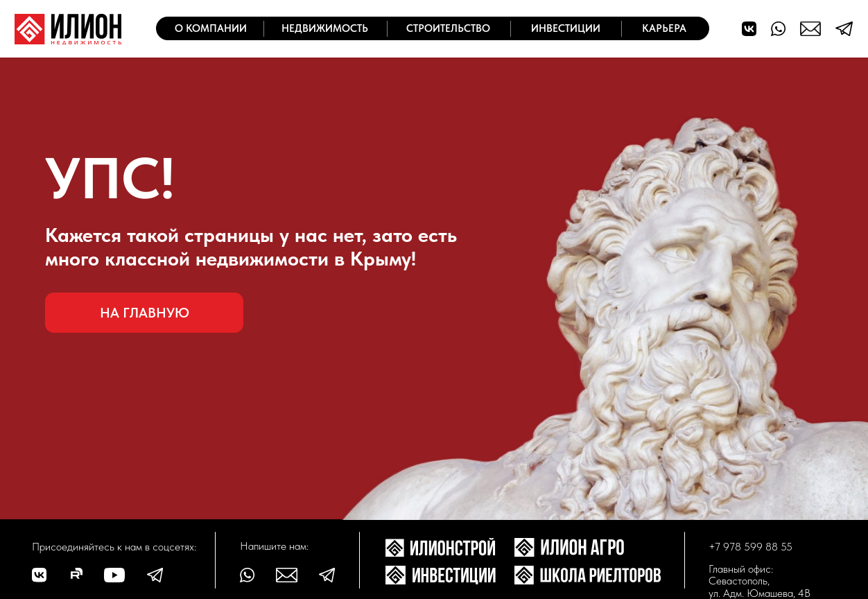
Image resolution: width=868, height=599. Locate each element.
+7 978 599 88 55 (750, 547)
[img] (68, 29)
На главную (145, 313)
